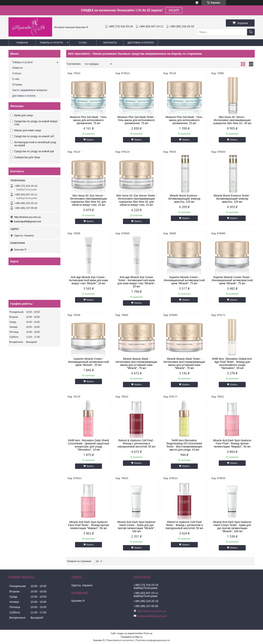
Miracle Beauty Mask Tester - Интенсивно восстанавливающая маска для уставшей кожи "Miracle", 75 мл (184, 363)
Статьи (17, 73)
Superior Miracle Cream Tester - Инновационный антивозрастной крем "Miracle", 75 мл (232, 280)
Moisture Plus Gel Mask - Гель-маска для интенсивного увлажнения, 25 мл (184, 120)
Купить (90, 140)
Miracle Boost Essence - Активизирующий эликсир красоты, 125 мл (184, 199)
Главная (22, 43)
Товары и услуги (51, 43)
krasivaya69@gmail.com (28, 221)
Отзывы (17, 84)
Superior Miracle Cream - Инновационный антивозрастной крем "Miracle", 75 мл (184, 280)
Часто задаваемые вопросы (30, 90)
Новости (18, 68)
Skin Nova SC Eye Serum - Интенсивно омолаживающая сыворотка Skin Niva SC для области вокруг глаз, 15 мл (89, 200)
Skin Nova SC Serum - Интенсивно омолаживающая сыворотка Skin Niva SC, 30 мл (232, 120)
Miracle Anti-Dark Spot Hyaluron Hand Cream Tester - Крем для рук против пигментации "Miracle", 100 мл (232, 527)
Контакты (110, 43)
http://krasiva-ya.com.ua (28, 217)
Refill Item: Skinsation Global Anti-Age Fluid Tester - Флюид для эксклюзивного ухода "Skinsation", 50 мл (232, 363)
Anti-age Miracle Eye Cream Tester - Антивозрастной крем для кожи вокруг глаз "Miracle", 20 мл (136, 282)
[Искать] (251, 32)
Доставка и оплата (141, 43)
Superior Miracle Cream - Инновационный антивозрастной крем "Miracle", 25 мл (89, 362)
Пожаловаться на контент (120, 640)
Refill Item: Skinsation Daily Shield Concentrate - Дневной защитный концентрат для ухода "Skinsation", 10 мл (89, 445)
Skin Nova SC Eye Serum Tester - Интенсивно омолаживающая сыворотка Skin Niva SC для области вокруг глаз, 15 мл (137, 200)
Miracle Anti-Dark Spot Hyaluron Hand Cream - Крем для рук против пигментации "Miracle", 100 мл (136, 527)
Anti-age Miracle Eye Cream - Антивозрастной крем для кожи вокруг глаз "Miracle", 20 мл (89, 280)
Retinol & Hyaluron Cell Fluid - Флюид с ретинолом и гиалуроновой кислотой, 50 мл (136, 443)
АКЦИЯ (174, 10)
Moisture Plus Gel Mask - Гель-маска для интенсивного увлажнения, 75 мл (89, 120)
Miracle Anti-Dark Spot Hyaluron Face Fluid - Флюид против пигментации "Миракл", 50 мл (232, 443)
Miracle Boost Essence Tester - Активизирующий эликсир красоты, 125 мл (232, 199)
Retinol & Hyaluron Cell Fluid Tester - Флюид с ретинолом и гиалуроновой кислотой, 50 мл (184, 525)
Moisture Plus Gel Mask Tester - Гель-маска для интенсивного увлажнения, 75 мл (136, 120)
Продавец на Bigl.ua (132, 637)
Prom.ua (148, 633)
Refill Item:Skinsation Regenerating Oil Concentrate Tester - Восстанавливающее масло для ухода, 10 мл (184, 445)
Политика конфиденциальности (153, 640)
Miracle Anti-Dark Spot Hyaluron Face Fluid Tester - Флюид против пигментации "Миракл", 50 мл (89, 525)
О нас (83, 43)
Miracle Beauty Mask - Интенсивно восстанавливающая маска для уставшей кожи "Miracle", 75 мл (136, 363)
